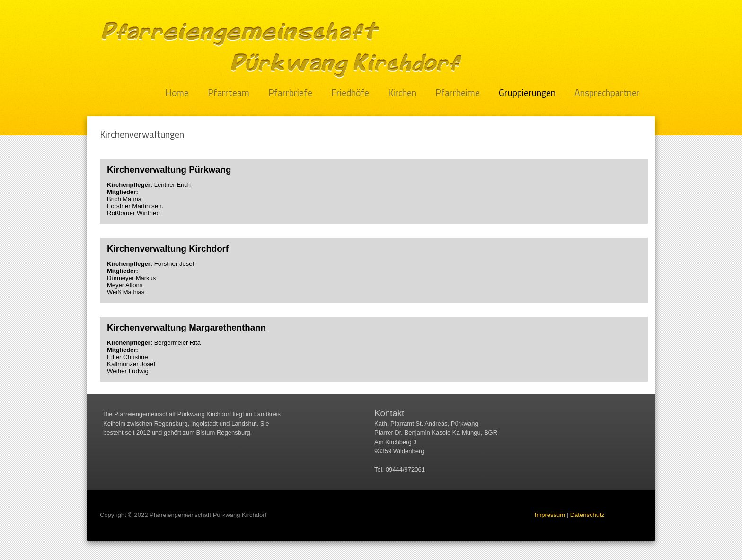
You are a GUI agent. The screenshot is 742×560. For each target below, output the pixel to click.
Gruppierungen (527, 93)
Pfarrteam (229, 93)
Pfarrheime (458, 93)
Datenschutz (587, 515)
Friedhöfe (350, 93)
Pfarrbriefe (290, 93)
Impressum (550, 515)
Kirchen (402, 93)
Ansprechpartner (607, 93)
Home (177, 93)
